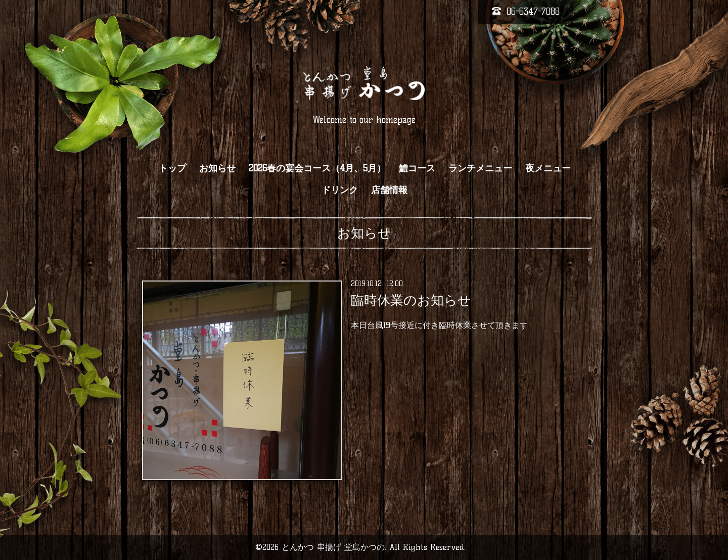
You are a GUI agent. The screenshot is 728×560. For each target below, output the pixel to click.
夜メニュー (548, 168)
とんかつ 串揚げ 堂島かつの (333, 547)
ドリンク (340, 190)
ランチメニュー (480, 168)
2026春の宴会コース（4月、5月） (317, 168)
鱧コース (417, 168)
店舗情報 (389, 190)
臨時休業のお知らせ (411, 300)
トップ (172, 168)
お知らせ (217, 168)
